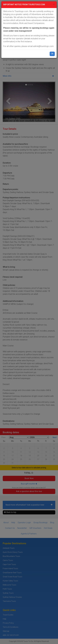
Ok (52, 54)
